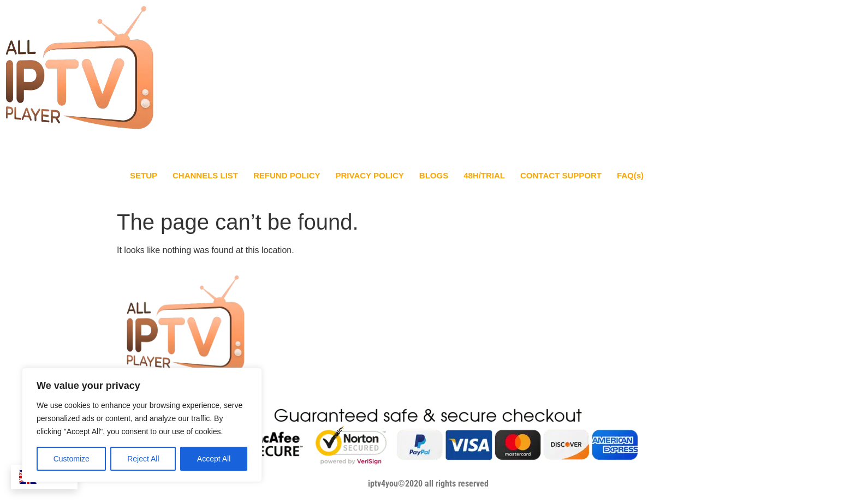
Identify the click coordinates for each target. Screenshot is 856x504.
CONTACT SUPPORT (561, 175)
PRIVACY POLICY (370, 175)
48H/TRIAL (484, 175)
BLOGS (434, 175)
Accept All (214, 459)
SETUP (144, 175)
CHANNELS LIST (205, 175)
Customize (72, 459)
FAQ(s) (630, 175)
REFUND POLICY (287, 175)
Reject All (143, 459)
